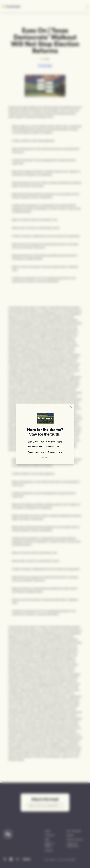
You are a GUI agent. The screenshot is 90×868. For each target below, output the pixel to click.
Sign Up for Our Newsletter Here (45, 442)
